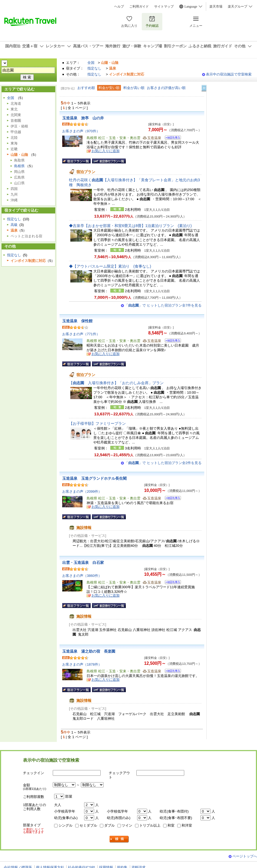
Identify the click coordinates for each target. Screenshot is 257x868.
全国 (91, 63)
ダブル (109, 825)
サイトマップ (164, 6)
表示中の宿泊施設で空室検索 (229, 74)
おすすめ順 (86, 88)
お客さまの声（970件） (81, 131)
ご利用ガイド (139, 6)
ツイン (127, 825)
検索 (119, 839)
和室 (171, 825)
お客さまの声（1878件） (82, 664)
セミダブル (88, 825)
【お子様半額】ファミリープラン (97, 423)
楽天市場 (216, 6)
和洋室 (187, 825)
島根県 (19, 166)
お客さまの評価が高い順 (166, 88)
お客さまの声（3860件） (82, 576)
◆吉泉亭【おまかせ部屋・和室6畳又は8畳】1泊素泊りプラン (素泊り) (130, 226)
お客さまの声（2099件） (82, 491)
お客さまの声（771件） (81, 334)
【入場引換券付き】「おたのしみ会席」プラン (116, 383)
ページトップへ (245, 856)
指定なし (94, 68)
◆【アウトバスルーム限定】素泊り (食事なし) (110, 266)
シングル (65, 825)
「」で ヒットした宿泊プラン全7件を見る (163, 305)
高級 (14, 225)
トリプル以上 (150, 825)
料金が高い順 (134, 88)
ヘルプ (119, 6)
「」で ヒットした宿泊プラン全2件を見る (163, 463)
